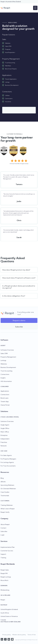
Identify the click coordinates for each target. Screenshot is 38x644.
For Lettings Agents (7, 462)
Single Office (5, 428)
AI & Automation (6, 381)
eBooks (3, 482)
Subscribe (4, 531)
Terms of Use (32, 635)
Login (2, 535)
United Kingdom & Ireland (9, 609)
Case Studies (5, 492)
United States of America (9, 616)
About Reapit (5, 524)
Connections (5, 374)
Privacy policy (7, 635)
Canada (3, 620)
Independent (5, 439)
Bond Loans (5, 398)
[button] (35, 8)
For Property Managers (8, 459)
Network (4, 446)
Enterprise (4, 435)
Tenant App (5, 402)
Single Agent (5, 425)
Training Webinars (7, 505)
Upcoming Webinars (7, 485)
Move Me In (4, 580)
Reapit (3, 600)
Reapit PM (4, 573)
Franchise (4, 442)
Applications (5, 391)
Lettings (3, 360)
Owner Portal (5, 405)
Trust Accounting (6, 371)
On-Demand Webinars (8, 489)
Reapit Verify (5, 512)
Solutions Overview (7, 421)
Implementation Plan (8, 547)
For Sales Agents (6, 455)
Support (3, 554)
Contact (3, 528)
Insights (3, 378)
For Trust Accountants (8, 466)
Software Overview (7, 350)
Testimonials (5, 496)
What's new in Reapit (8, 509)
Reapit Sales (5, 570)
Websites (4, 364)
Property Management (8, 357)
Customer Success (7, 551)
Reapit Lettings (6, 577)
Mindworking (5, 590)
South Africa (5, 613)
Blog (2, 478)
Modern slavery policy (19, 635)
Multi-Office (5, 432)
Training (3, 558)
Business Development (8, 367)
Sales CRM (4, 353)
